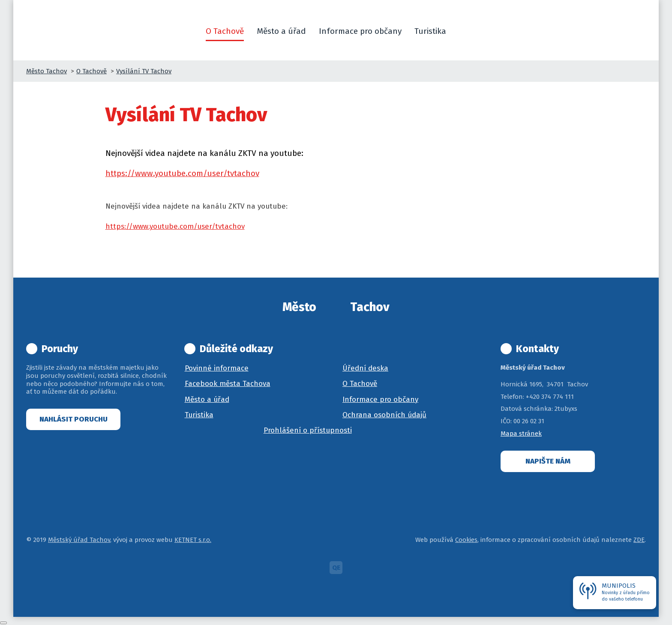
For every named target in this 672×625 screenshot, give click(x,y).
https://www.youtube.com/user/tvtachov (182, 173)
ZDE (639, 540)
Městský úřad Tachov (79, 540)
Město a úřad (207, 399)
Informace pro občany (380, 399)
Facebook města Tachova (228, 384)
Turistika (199, 415)
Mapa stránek (521, 434)
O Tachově (91, 71)
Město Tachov (46, 71)
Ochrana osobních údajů (384, 415)
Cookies (466, 540)
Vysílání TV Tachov (144, 71)
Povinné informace (217, 368)
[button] (463, 31)
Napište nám (548, 461)
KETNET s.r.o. (193, 540)
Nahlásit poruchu (73, 419)
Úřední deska (365, 368)
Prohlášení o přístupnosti (308, 430)
